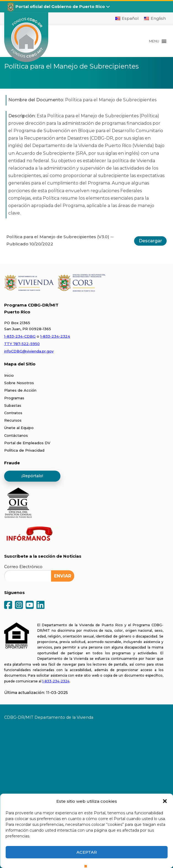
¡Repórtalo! (32, 476)
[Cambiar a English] (155, 18)
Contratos (13, 413)
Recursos (13, 420)
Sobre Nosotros (19, 383)
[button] (165, 801)
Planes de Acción (20, 390)
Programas (14, 398)
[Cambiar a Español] (127, 18)
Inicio (9, 375)
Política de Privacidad (24, 450)
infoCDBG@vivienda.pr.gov (29, 351)
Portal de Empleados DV (27, 443)
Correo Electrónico (23, 567)
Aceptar (87, 852)
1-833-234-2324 (55, 336)
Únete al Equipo (19, 428)
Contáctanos (16, 435)
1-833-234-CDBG (20, 336)
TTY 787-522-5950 (22, 344)
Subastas (13, 405)
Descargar (150, 241)
